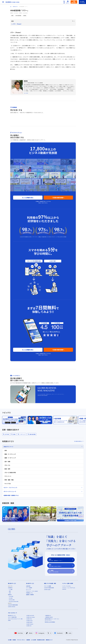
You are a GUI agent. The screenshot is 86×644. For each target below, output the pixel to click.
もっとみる (26, 93)
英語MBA (10, 595)
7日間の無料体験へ (58, 198)
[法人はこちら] (82, 2)
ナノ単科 (60, 571)
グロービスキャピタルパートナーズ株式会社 (15, 620)
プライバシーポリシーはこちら (42, 395)
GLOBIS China (29, 619)
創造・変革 (7, 469)
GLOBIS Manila (29, 622)
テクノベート (8, 476)
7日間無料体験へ (74, 2)
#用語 (12, 16)
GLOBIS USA (29, 626)
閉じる (73, 21)
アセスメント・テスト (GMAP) (32, 591)
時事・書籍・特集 (9, 480)
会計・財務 (7, 462)
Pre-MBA (11, 598)
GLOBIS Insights (47, 590)
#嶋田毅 (25, 16)
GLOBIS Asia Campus (31, 617)
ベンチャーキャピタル (66, 586)
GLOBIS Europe (29, 621)
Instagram (40, 633)
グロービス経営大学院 (10, 472)
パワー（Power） (17, 24)
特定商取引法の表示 (41, 640)
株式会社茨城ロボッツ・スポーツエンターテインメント (52, 620)
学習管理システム (29, 593)
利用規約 (14, 640)
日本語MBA (10, 588)
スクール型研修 (29, 588)
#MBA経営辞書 (18, 16)
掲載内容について (49, 640)
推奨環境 (28, 640)
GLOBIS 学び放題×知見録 (13, 605)
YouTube (19, 633)
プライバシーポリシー (21, 640)
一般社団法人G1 (48, 616)
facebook (58, 633)
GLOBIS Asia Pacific (30, 616)
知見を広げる (15, 7)
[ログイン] (68, 2)
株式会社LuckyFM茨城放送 (50, 622)
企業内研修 (28, 586)
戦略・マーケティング (10, 454)
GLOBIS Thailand (30, 624)
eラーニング (28, 590)
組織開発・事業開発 (30, 595)
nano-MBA (11, 596)
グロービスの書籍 (48, 586)
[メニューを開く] (3, 2)
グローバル (7, 465)
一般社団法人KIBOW (49, 617)
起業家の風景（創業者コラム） (12, 495)
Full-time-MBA (12, 600)
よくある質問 (34, 640)
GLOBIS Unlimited (12, 607)
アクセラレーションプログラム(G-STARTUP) (69, 588)
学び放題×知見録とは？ (79, 441)
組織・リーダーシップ (10, 458)
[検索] (64, 2)
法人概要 (10, 640)
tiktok (29, 633)
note (68, 633)
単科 (60, 565)
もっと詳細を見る (28, 198)
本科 (60, 560)
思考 (6, 450)
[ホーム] (11, 7)
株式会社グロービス (12, 616)
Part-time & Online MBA (14, 602)
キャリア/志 (8, 484)
